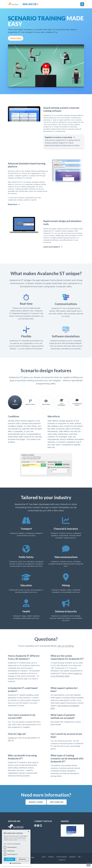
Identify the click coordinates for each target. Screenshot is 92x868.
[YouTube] (41, 830)
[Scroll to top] (89, 865)
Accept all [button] (10, 859)
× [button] (28, 832)
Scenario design (62, 861)
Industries (72, 861)
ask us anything (66, 650)
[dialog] (16, 848)
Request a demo (16, 40)
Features (51, 861)
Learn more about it (53, 251)
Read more (14, 209)
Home (44, 861)
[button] (16, 863)
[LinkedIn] (35, 830)
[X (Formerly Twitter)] (38, 830)
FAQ (79, 861)
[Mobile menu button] (82, 4)
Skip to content (5, 1)
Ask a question (57, 806)
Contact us (12, 742)
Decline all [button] (22, 859)
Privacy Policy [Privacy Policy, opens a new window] (22, 840)
